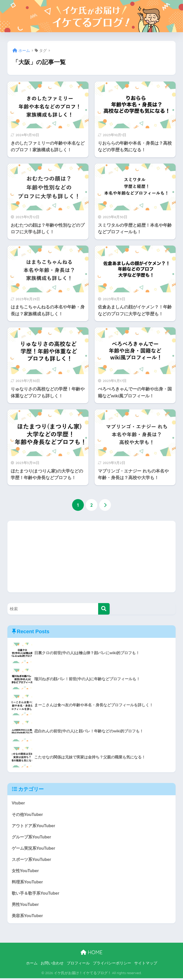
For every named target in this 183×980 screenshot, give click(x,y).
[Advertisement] (92, 557)
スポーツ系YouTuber (32, 860)
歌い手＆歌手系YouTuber (37, 894)
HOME (91, 954)
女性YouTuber (26, 872)
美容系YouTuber (28, 917)
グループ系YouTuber (32, 837)
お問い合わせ (52, 965)
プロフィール (78, 965)
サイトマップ (146, 965)
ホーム (32, 965)
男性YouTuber (26, 906)
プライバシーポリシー (112, 965)
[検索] (104, 609)
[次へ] (105, 505)
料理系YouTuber (28, 883)
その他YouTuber (28, 814)
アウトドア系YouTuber (35, 826)
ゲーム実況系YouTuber (35, 849)
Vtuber (19, 803)
